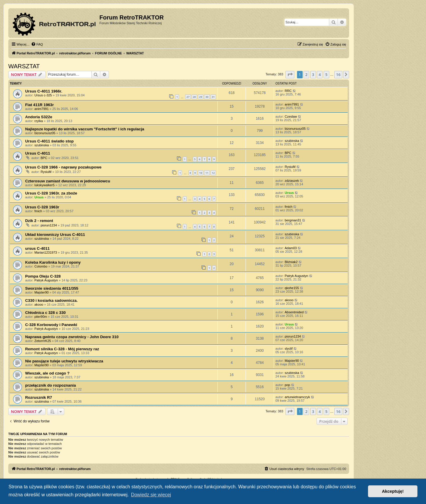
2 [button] (306, 74)
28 (194, 97)
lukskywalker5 (44, 185)
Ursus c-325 (43, 95)
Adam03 (291, 248)
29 (201, 97)
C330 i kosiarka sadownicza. (51, 300)
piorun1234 (49, 225)
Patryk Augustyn (46, 280)
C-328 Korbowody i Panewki (51, 325)
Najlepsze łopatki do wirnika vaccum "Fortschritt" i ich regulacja (85, 129)
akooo (39, 304)
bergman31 (293, 220)
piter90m (41, 317)
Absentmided (294, 312)
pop (287, 385)
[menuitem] (37, 44)
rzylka (39, 121)
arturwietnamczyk (297, 397)
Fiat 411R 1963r (39, 105)
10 (201, 173)
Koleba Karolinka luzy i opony (53, 262)
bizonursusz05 (45, 133)
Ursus (39, 197)
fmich (38, 211)
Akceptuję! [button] (393, 491)
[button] (290, 74)
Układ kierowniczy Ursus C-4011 (55, 235)
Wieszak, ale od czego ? (47, 373)
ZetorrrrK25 (43, 341)
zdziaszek (292, 181)
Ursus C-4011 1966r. (44, 91)
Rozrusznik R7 (39, 397)
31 (213, 97)
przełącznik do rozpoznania (50, 385)
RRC (288, 91)
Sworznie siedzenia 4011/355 (52, 288)
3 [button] (313, 74)
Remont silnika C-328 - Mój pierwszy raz (62, 349)
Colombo (41, 266)
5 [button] (326, 74)
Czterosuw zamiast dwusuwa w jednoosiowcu (68, 181)
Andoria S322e (39, 117)
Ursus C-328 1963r (42, 207)
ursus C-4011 (37, 248)
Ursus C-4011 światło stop (49, 141)
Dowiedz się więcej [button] (151, 495)
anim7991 (41, 109)
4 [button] (320, 74)
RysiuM (46, 172)
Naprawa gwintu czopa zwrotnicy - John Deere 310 (72, 337)
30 (207, 97)
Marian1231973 (46, 252)
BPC (44, 158)
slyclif (289, 349)
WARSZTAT (24, 66)
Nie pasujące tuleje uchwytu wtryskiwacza (64, 361)
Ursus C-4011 (38, 153)
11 (207, 173)
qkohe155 (292, 288)
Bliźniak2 (291, 262)
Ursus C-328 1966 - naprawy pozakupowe (63, 167)
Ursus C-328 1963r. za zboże (51, 193)
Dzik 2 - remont (39, 221)
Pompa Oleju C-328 (43, 276)
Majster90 (41, 292)
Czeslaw (291, 116)
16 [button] (338, 74)
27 (188, 97)
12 (213, 173)
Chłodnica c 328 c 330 (45, 313)
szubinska (42, 145)
